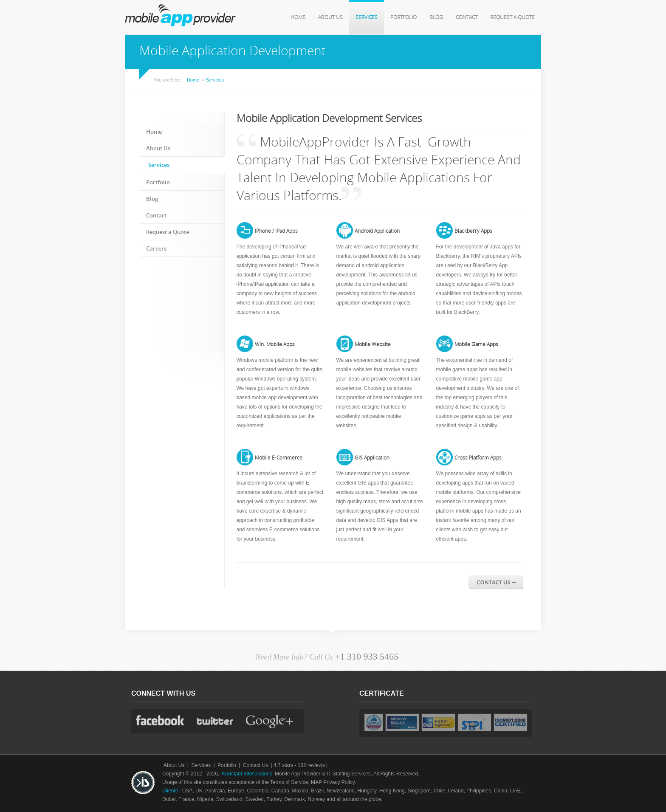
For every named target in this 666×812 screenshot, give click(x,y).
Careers (156, 249)
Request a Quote (512, 17)
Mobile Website (373, 344)
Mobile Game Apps (476, 344)
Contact (467, 17)
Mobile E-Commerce (279, 458)
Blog (436, 17)
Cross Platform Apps (478, 458)
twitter (215, 721)
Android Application (377, 231)
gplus (271, 722)
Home (298, 17)
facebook (160, 720)
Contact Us (255, 765)
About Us (330, 17)
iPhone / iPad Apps (276, 231)
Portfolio (404, 17)
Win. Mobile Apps (275, 344)
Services (367, 17)
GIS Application (372, 458)
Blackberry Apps (473, 231)
